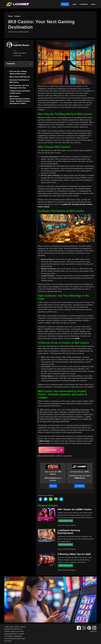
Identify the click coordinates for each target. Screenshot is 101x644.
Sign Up (53, 486)
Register (65, 4)
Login (74, 4)
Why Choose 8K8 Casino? (20, 77)
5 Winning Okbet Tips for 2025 (74, 554)
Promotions (84, 4)
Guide (93, 4)
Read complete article (66, 521)
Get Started (79, 486)
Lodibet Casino (44, 441)
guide (77, 338)
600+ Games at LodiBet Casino (75, 509)
